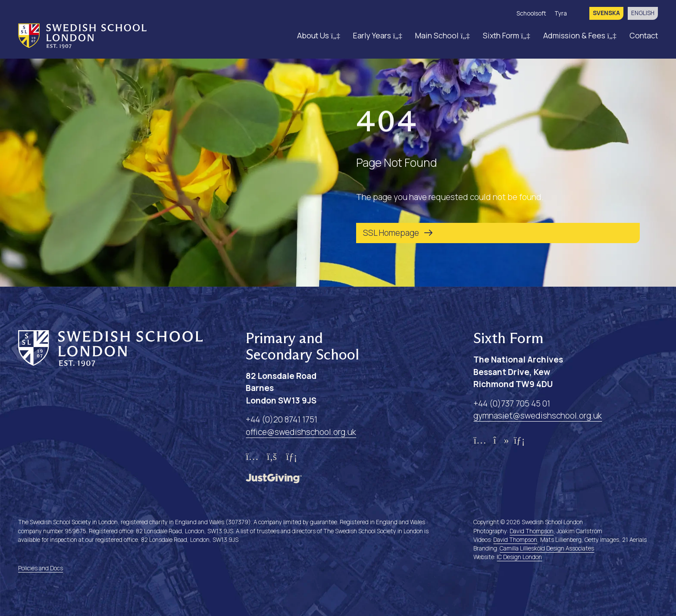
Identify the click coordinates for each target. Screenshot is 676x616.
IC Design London (519, 557)
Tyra (561, 13)
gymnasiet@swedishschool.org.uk (538, 416)
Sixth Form (507, 35)
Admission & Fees (580, 35)
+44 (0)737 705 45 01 (512, 403)
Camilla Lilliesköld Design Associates (547, 548)
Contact (644, 35)
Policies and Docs (41, 568)
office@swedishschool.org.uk (301, 432)
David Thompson (532, 531)
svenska (606, 13)
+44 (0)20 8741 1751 (282, 419)
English (643, 13)
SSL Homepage (391, 233)
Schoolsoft (531, 13)
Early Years (378, 35)
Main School (443, 35)
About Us (319, 35)
